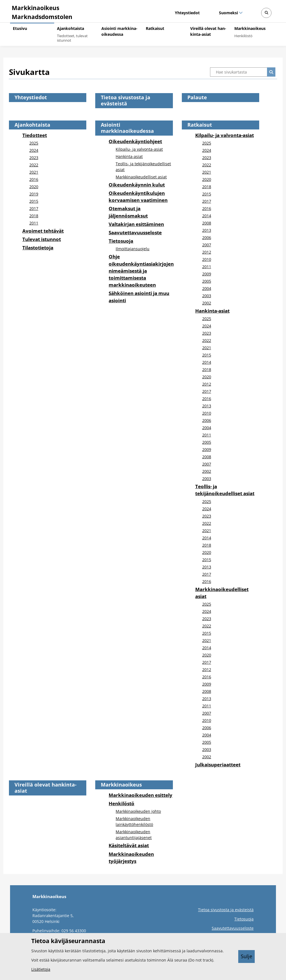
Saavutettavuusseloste (135, 232)
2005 (207, 281)
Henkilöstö (121, 803)
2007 (207, 245)
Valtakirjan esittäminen (136, 224)
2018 (34, 216)
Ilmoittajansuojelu (133, 249)
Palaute (197, 97)
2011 (34, 223)
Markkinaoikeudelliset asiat (141, 177)
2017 (34, 208)
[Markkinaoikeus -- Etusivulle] (41, 11)
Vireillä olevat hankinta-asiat (46, 788)
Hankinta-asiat (129, 156)
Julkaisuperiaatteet (218, 765)
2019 (34, 194)
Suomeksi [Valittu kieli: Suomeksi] (228, 13)
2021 (34, 172)
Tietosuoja (121, 241)
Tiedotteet (35, 135)
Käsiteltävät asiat (129, 845)
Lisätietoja (41, 969)
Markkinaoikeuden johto (138, 811)
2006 (207, 238)
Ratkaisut (200, 125)
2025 (34, 143)
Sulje (246, 956)
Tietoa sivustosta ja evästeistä (126, 100)
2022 (34, 165)
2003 (207, 296)
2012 (207, 252)
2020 (34, 187)
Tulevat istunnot (42, 239)
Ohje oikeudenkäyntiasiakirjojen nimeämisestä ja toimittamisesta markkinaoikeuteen (141, 271)
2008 (207, 223)
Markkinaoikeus (121, 785)
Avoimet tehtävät (43, 231)
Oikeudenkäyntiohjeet (135, 141)
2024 (34, 150)
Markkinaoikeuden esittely (140, 795)
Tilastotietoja (38, 248)
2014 (207, 216)
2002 (207, 303)
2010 (207, 259)
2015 (34, 201)
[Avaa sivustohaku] (266, 13)
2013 (207, 230)
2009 (207, 274)
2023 (34, 158)
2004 (207, 288)
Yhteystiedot (187, 13)
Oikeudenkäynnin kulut (137, 185)
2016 (34, 179)
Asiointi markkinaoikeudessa (127, 128)
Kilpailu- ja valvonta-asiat (139, 149)
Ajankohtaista (32, 125)
